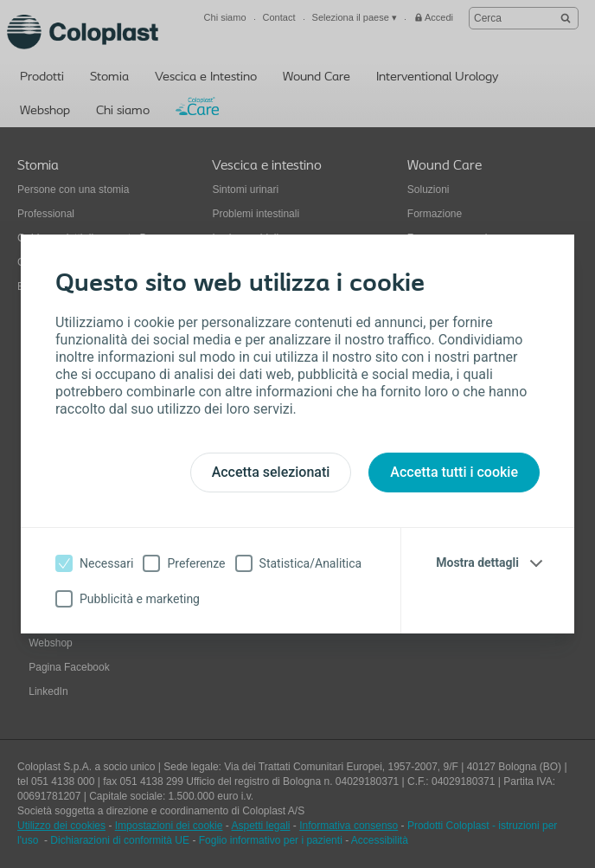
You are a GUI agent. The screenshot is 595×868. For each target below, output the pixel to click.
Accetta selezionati (271, 472)
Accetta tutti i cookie (454, 472)
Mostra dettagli (477, 563)
